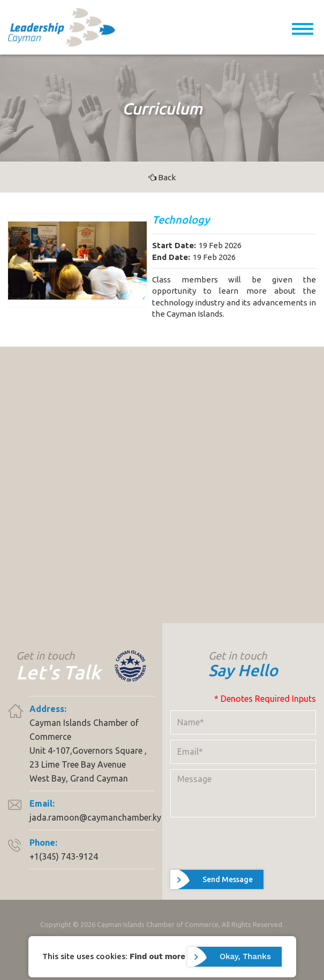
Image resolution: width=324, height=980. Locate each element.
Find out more (157, 956)
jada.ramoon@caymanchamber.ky (95, 817)
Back (162, 177)
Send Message (228, 879)
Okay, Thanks (245, 956)
